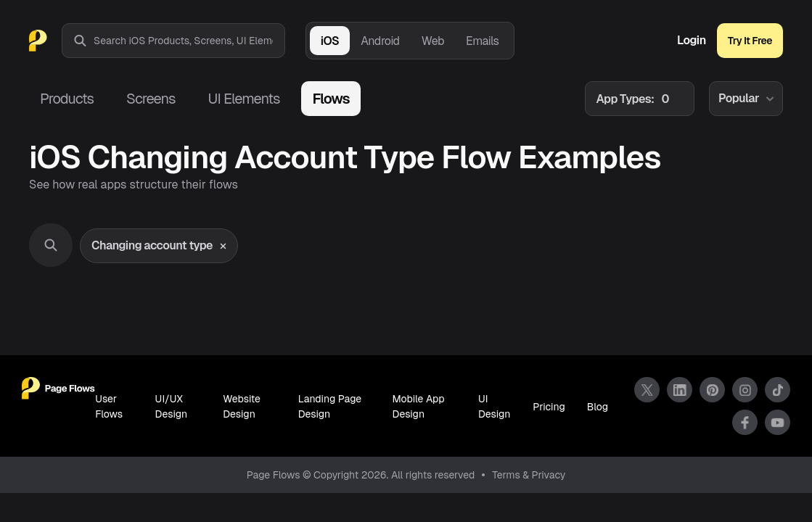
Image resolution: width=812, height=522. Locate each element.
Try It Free (750, 41)
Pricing (549, 407)
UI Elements (243, 99)
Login (692, 41)
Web (433, 41)
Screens (151, 99)
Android (380, 41)
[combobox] (189, 41)
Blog (598, 407)
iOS (330, 41)
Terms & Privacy (529, 475)
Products (67, 99)
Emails (483, 41)
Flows (331, 99)
